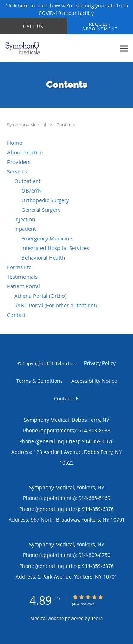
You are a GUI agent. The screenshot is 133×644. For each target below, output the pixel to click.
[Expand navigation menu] (124, 48)
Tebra (97, 618)
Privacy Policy (100, 363)
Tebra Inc (65, 363)
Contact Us (67, 398)
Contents (66, 125)
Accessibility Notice (94, 381)
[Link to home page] (58, 48)
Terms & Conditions (40, 381)
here (23, 5)
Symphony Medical (27, 125)
